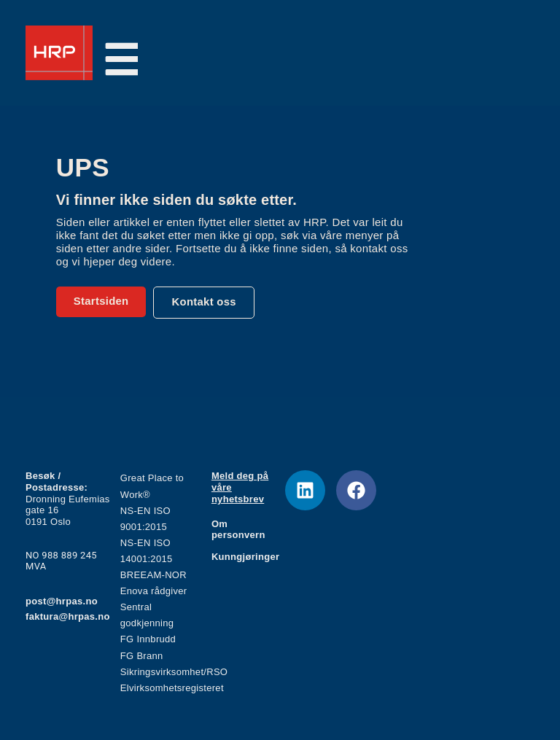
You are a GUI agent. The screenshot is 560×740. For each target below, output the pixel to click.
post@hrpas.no (62, 601)
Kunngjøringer (245, 557)
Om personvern (238, 530)
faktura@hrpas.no (68, 616)
